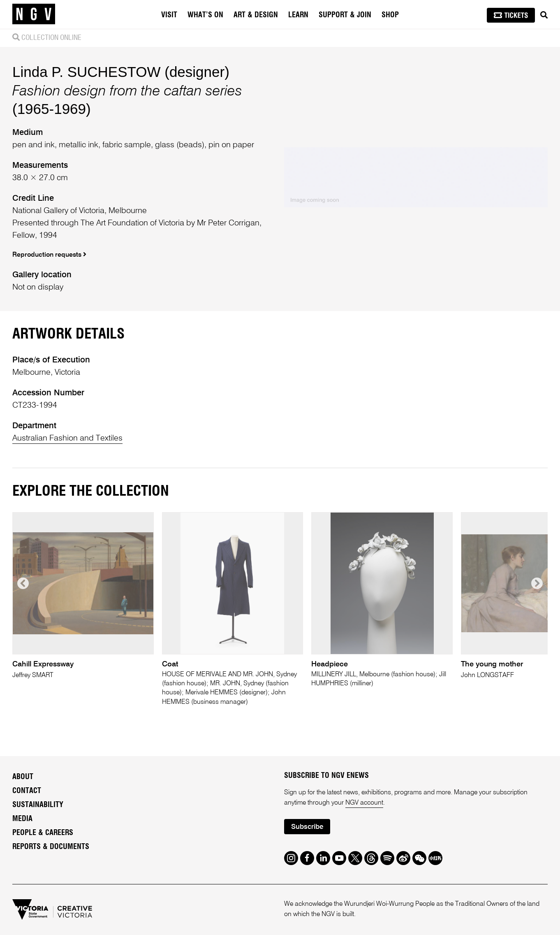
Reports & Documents (51, 847)
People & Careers (43, 833)
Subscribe (307, 827)
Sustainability (38, 805)
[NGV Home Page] (34, 14)
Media (22, 819)
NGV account (364, 803)
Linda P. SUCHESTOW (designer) (121, 72)
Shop (390, 15)
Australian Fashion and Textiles (67, 438)
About (23, 777)
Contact (27, 791)
